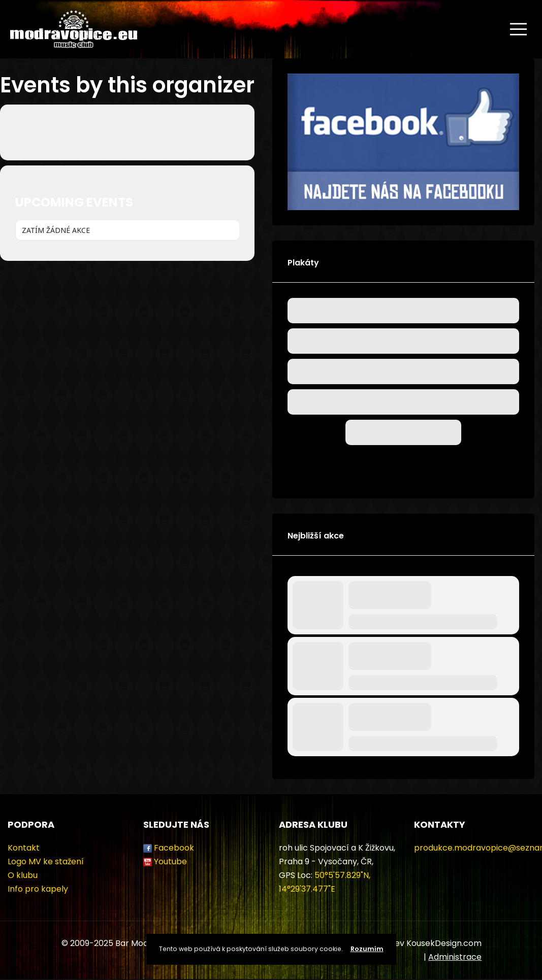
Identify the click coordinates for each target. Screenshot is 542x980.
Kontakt (24, 848)
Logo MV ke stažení (46, 861)
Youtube (170, 861)
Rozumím (367, 949)
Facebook (174, 848)
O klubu (23, 875)
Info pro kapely (38, 889)
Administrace (455, 957)
